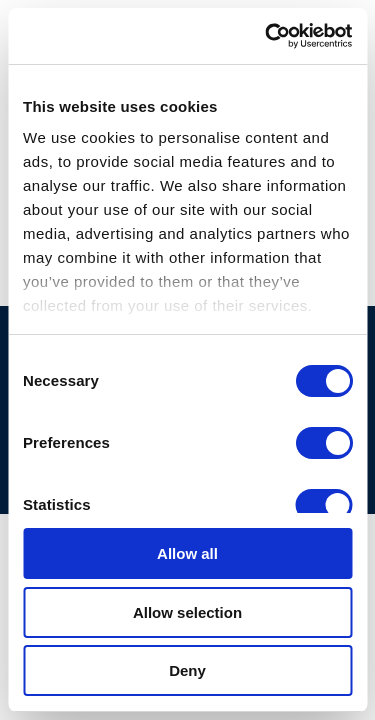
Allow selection (187, 612)
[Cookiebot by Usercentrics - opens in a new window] (267, 36)
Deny (187, 670)
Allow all (187, 553)
